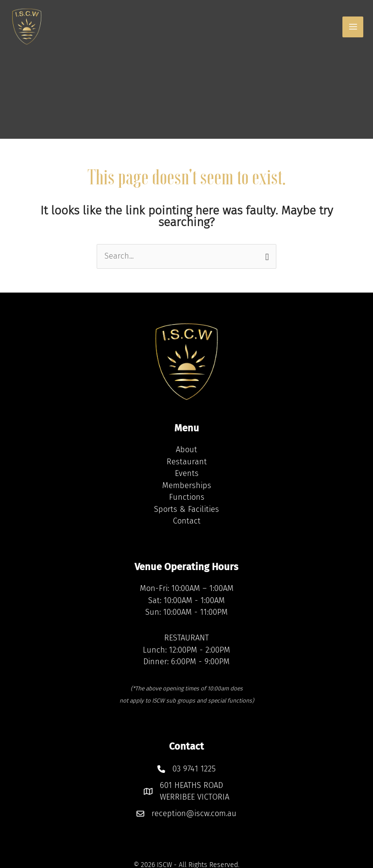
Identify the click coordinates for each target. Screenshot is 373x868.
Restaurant (187, 462)
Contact (187, 521)
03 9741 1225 (194, 769)
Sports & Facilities (186, 509)
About (186, 450)
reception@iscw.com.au (194, 813)
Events (187, 473)
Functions (187, 497)
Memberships (187, 485)
